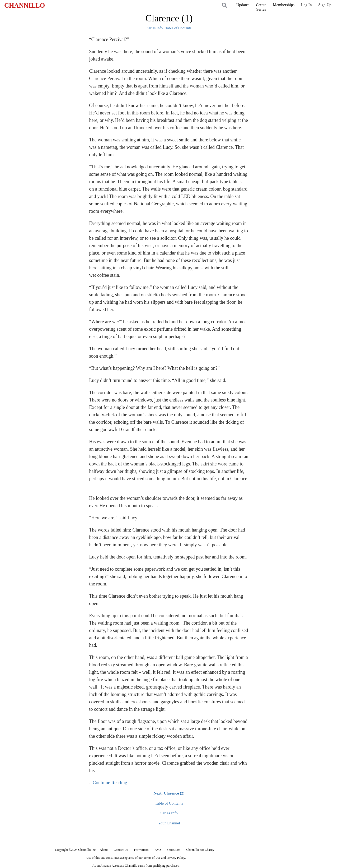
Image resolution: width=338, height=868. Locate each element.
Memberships (284, 5)
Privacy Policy (176, 858)
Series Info (155, 28)
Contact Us (121, 850)
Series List (174, 850)
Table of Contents (178, 28)
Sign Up (325, 5)
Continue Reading (110, 783)
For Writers (141, 850)
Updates (243, 5)
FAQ (158, 850)
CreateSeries (261, 7)
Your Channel (169, 823)
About (104, 850)
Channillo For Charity (200, 850)
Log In (306, 5)
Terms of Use (152, 858)
